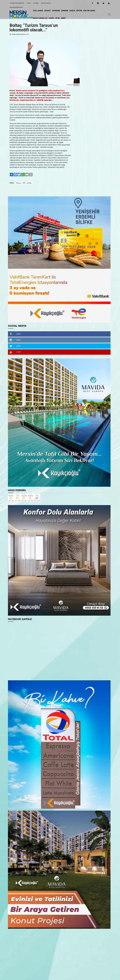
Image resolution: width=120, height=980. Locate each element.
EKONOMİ (56, 11)
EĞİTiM (79, 11)
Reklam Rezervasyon (16, 7)
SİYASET (48, 11)
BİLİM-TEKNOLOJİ (40, 18)
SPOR (57, 18)
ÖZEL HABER (38, 11)
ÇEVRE (51, 18)
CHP (24, 183)
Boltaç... (30, 183)
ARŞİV (63, 18)
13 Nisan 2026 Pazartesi (17, 3)
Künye (29, 3)
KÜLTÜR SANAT (89, 11)
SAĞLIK (72, 11)
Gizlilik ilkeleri (46, 3)
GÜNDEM (65, 11)
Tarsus (18, 183)
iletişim (36, 3)
